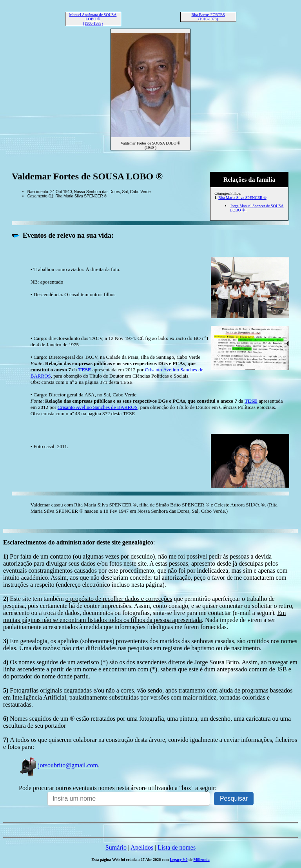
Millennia (202, 860)
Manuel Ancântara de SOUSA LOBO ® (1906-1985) (93, 19)
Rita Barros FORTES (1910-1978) (208, 17)
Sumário (116, 847)
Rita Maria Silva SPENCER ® (242, 198)
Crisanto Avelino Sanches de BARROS (98, 407)
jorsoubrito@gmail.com (58, 765)
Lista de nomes (177, 847)
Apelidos (142, 847)
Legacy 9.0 (179, 860)
